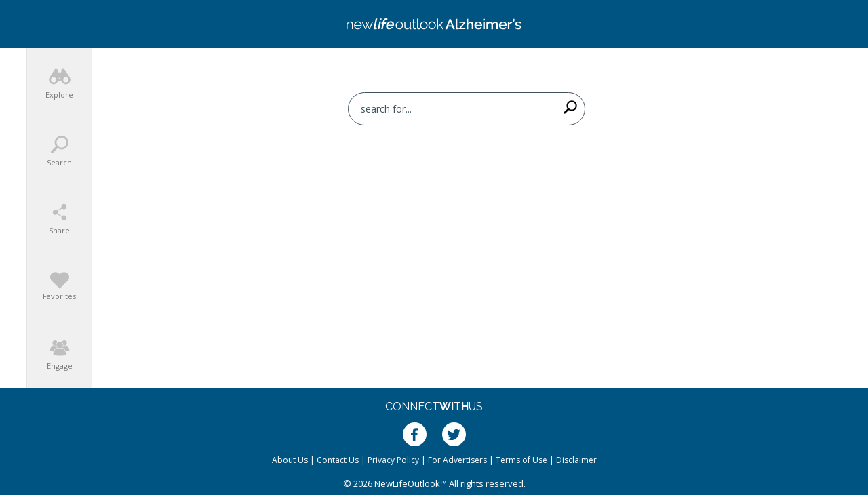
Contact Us (338, 460)
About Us (290, 460)
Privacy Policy (393, 460)
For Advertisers (457, 460)
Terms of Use (521, 460)
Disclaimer (576, 460)
